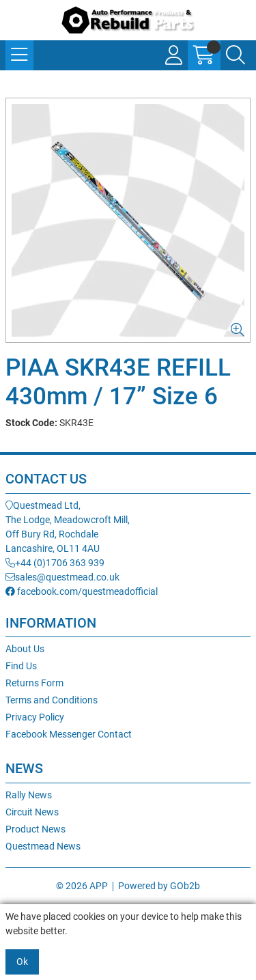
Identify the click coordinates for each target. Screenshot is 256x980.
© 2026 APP (82, 886)
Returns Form (34, 683)
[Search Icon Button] (236, 55)
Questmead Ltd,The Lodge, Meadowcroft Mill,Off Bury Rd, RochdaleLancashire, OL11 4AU (68, 527)
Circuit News (32, 812)
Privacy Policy (35, 717)
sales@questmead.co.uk (62, 577)
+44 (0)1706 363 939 (55, 563)
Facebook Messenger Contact (69, 734)
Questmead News (43, 846)
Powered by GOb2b (159, 886)
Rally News (29, 795)
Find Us (21, 666)
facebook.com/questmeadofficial (82, 591)
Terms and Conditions (52, 700)
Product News (35, 829)
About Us (25, 649)
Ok (22, 962)
